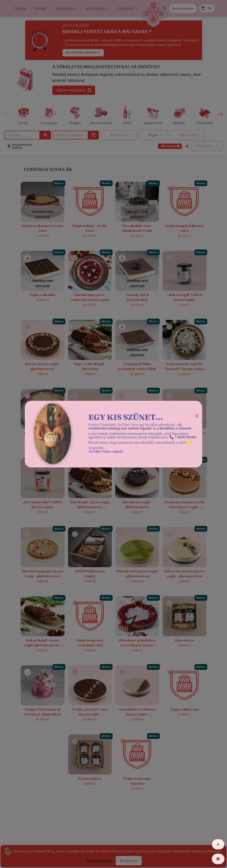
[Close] (197, 416)
